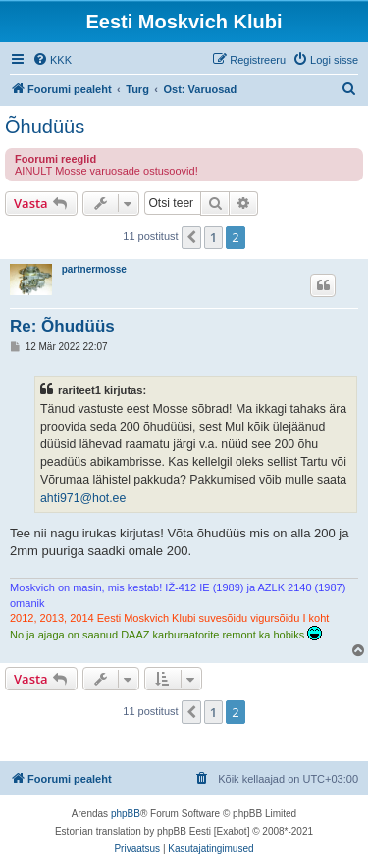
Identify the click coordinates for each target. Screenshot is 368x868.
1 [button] (213, 237)
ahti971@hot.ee (83, 498)
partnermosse (94, 269)
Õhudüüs (45, 127)
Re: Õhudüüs (62, 326)
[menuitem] (52, 60)
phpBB (126, 814)
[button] (191, 237)
